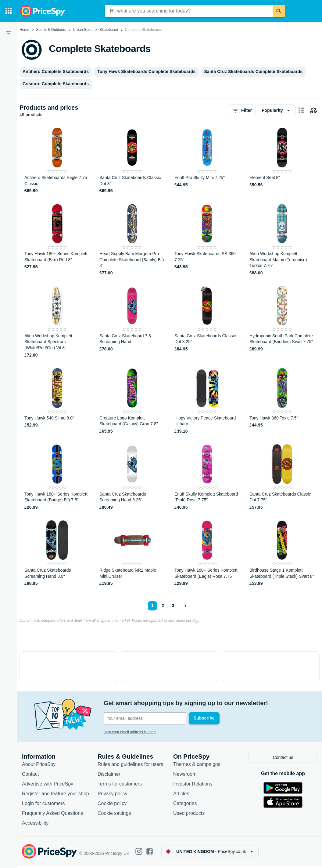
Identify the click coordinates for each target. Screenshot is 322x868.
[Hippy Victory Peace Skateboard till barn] (207, 401)
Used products (189, 815)
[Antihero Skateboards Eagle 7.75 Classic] (57, 161)
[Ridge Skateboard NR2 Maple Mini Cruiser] (132, 553)
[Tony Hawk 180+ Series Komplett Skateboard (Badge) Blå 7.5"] (57, 477)
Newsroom (185, 776)
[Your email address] (145, 718)
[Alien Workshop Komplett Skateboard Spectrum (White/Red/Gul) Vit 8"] (57, 322)
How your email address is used (130, 732)
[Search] (279, 11)
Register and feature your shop (55, 796)
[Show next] (185, 606)
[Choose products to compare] (313, 111)
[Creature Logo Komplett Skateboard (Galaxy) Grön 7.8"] (132, 401)
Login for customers (43, 806)
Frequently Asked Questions (52, 815)
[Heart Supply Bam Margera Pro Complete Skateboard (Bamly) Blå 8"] (132, 240)
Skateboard (109, 30)
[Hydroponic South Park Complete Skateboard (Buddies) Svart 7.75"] (282, 322)
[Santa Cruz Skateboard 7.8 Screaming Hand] (132, 322)
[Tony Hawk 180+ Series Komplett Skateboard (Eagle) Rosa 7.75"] (207, 553)
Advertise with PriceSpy (48, 786)
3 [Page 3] (173, 606)
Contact (30, 776)
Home (24, 30)
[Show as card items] (301, 111)
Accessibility (35, 825)
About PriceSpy (39, 766)
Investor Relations (193, 786)
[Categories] (9, 11)
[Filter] (9, 33)
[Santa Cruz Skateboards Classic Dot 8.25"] (207, 322)
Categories (185, 806)
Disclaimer (109, 776)
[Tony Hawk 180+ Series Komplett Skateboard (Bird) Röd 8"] (57, 240)
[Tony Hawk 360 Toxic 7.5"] (282, 401)
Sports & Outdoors (51, 30)
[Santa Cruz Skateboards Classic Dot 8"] (132, 161)
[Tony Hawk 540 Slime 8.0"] (57, 401)
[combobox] (189, 11)
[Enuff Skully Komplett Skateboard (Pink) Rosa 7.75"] (207, 477)
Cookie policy (112, 806)
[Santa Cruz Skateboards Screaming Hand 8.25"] (132, 477)
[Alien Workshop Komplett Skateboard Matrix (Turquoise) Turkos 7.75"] (282, 240)
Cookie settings (114, 815)
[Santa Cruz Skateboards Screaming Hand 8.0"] (57, 553)
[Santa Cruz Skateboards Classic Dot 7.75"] (282, 477)
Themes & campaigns (197, 766)
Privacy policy (113, 796)
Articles (181, 796)
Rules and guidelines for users (130, 766)
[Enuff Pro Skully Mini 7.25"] (207, 161)
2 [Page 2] (163, 606)
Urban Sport (83, 30)
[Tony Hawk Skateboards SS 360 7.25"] (207, 240)
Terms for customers (120, 786)
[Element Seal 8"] (282, 161)
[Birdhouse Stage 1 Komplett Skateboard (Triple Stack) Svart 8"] (282, 553)
